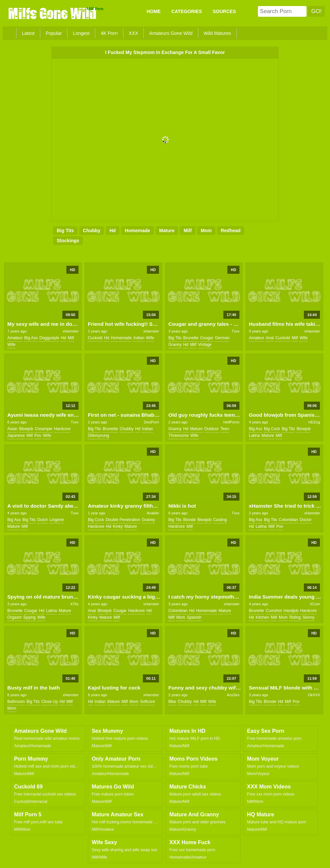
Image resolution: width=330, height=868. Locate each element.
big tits (65, 231)
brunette (191, 338)
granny (175, 345)
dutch (42, 520)
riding (295, 617)
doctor (306, 520)
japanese (16, 436)
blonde (189, 520)
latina (254, 436)
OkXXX (314, 695)
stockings (68, 241)
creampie (44, 429)
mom (206, 231)
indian (139, 338)
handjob (291, 611)
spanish (194, 617)
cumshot (274, 611)
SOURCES (224, 11)
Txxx (236, 331)
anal (270, 338)
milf (187, 231)
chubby (92, 231)
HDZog (314, 422)
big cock (272, 429)
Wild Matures (217, 33)
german (222, 338)
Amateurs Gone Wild (171, 33)
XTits (75, 604)
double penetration (123, 520)
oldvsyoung (98, 436)
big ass (31, 338)
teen (225, 429)
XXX (133, 33)
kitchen (262, 617)
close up (49, 702)
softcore (148, 702)
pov (38, 436)
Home (154, 11)
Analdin (153, 513)
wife (11, 345)
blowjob (26, 429)
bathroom (16, 702)
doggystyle (49, 338)
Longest (81, 33)
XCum (315, 604)
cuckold (95, 338)
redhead (231, 231)
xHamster (71, 331)
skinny (309, 617)
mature (167, 231)
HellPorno (231, 422)
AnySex (233, 695)
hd (113, 231)
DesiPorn (151, 422)
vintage (205, 345)
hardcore (62, 429)
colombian (288, 520)
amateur (15, 338)
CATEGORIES (187, 11)
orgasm (15, 617)
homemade (137, 231)
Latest (28, 33)
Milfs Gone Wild (53, 13)
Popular (54, 33)
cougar (207, 338)
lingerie (57, 520)
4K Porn (109, 33)
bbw (172, 702)
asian (12, 429)
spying (30, 617)
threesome (179, 436)
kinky (118, 526)
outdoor (211, 429)
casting (220, 520)
